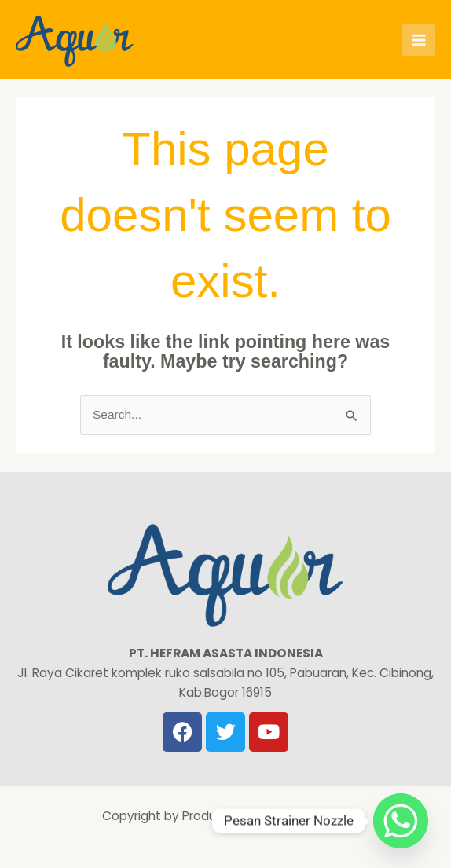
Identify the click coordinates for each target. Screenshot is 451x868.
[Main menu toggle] (419, 40)
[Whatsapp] (401, 821)
